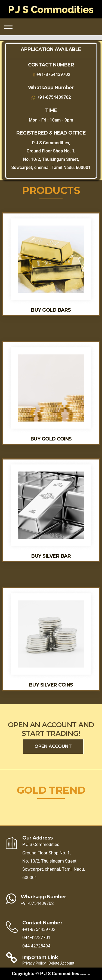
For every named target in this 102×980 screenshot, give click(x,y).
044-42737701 (36, 938)
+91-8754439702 (53, 74)
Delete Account (62, 963)
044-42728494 (36, 946)
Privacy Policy (35, 963)
